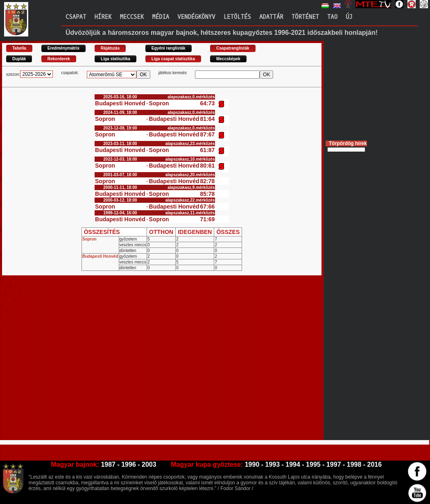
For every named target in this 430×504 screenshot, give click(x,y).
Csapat (76, 17)
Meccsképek (228, 59)
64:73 (208, 103)
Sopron (159, 103)
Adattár (271, 17)
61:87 (208, 150)
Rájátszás (110, 48)
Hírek (103, 17)
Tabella (19, 48)
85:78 (208, 194)
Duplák (19, 59)
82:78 (208, 181)
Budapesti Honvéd (120, 103)
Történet (305, 17)
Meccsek (132, 17)
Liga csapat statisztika (173, 59)
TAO (332, 17)
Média (161, 17)
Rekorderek (59, 59)
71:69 (208, 219)
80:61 (208, 166)
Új (349, 17)
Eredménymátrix (63, 48)
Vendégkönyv (196, 17)
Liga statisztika (115, 59)
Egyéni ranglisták (169, 48)
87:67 (208, 134)
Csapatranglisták (233, 48)
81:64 (208, 119)
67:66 (208, 207)
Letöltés (237, 17)
